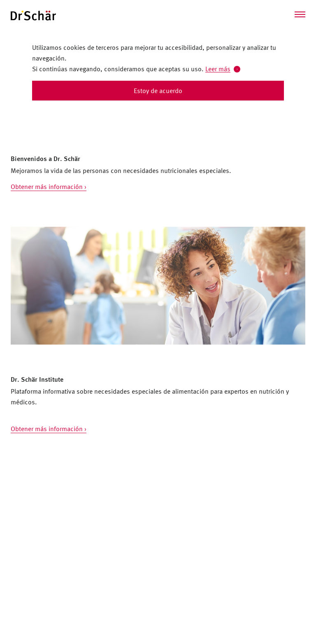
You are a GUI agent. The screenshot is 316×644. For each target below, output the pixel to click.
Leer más (218, 69)
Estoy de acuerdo (158, 91)
